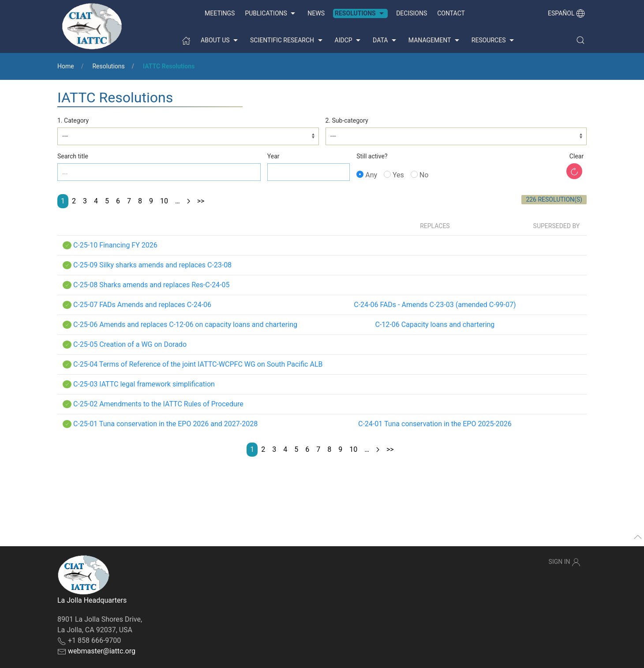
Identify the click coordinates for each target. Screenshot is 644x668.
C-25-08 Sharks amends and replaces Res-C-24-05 (151, 285)
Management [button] (435, 41)
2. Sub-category (347, 120)
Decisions (412, 13)
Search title (73, 156)
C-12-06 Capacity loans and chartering (435, 325)
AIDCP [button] (349, 41)
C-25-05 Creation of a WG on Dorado (130, 344)
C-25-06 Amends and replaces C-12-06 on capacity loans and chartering (185, 325)
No (420, 175)
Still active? (372, 156)
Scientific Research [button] (287, 41)
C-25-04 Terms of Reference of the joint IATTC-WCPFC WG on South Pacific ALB (198, 364)
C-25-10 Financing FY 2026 (115, 245)
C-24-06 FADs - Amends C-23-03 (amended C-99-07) (435, 305)
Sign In (565, 562)
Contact (451, 13)
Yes (394, 175)
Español (566, 13)
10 (164, 201)
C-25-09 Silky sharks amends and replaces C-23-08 (152, 265)
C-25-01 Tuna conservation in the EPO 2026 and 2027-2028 (165, 424)
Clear (577, 156)
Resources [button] (494, 41)
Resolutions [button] (360, 14)
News (316, 13)
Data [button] (386, 41)
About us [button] (220, 41)
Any (367, 175)
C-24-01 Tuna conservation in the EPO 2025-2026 (435, 424)
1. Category (73, 120)
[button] (580, 40)
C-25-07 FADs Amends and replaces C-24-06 (142, 305)
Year (273, 156)
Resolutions (108, 66)
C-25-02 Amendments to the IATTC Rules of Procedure (158, 404)
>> (201, 201)
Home (66, 66)
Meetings (220, 13)
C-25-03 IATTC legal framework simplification (144, 384)
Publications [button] (271, 14)
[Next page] (189, 201)
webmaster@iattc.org (102, 651)
